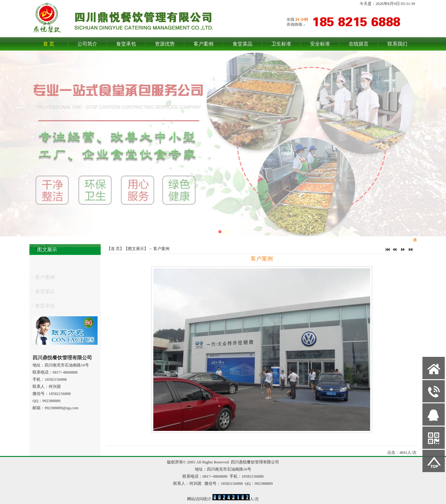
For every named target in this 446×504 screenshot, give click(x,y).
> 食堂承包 (43, 307)
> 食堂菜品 (43, 293)
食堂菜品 (243, 44)
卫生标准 (281, 44)
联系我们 (397, 44)
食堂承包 (126, 44)
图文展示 (47, 250)
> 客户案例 (43, 279)
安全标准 (320, 44)
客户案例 (203, 44)
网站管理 (11, 498)
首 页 (49, 44)
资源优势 (165, 44)
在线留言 (359, 44)
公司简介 (87, 44)
